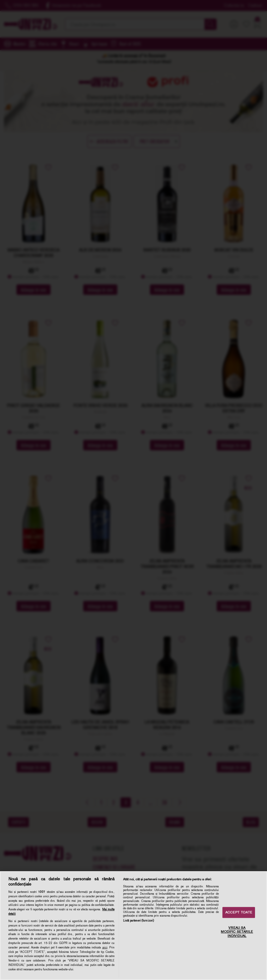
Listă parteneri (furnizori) (138, 921)
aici (105, 947)
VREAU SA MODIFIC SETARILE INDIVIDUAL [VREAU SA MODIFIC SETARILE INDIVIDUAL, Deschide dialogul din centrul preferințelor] (237, 932)
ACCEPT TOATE (239, 913)
